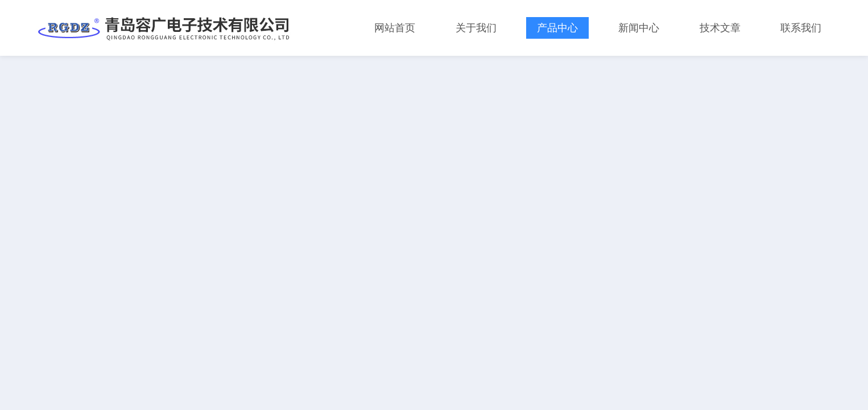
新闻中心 (639, 28)
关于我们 (476, 28)
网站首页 (395, 28)
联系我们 (801, 28)
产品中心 (557, 28)
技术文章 (720, 28)
